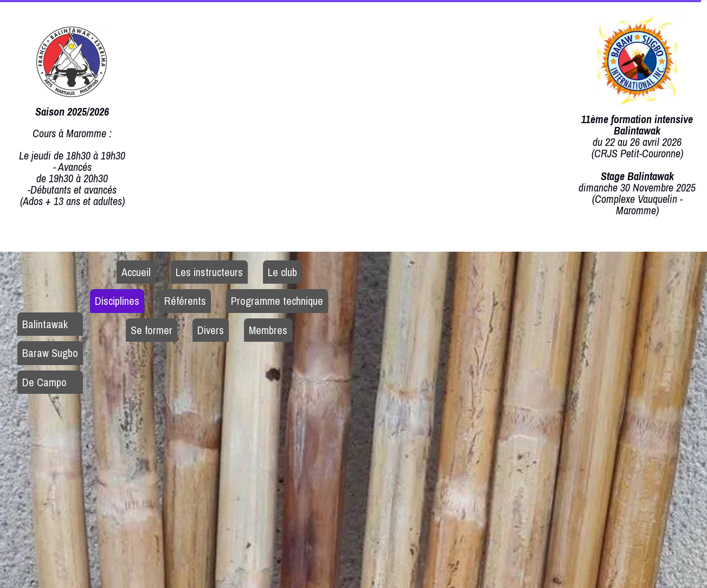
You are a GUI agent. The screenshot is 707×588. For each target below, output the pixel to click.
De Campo (44, 382)
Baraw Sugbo (50, 353)
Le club (282, 272)
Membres (268, 330)
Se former (152, 330)
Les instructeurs (209, 272)
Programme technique (277, 301)
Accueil (136, 272)
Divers (211, 330)
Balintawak (45, 324)
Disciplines (117, 301)
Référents (185, 301)
